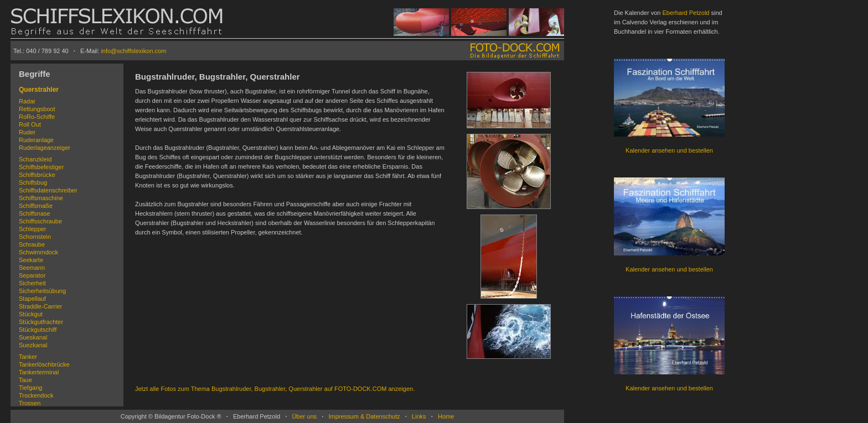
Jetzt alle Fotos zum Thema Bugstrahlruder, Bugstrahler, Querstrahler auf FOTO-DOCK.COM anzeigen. (275, 389)
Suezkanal (33, 345)
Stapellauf (32, 299)
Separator (32, 275)
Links (419, 416)
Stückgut (31, 314)
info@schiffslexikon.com (133, 51)
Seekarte (31, 260)
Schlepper (33, 229)
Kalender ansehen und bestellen (669, 150)
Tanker (28, 357)
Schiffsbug (33, 182)
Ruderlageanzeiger (45, 148)
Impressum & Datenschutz (364, 416)
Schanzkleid (35, 159)
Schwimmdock (38, 252)
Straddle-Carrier (40, 306)
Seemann (32, 268)
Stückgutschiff (38, 330)
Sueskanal (33, 337)
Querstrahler (39, 90)
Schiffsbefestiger (41, 167)
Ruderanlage (36, 140)
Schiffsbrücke (37, 175)
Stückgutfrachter (41, 322)
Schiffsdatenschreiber (48, 190)
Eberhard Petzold (686, 13)
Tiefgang (30, 388)
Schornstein (35, 237)
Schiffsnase (35, 213)
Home (446, 416)
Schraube (32, 244)
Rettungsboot (37, 109)
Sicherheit (32, 283)
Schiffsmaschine (41, 198)
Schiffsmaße (36, 206)
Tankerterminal (39, 372)
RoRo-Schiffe (37, 117)
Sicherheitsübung (42, 291)
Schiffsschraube (40, 221)
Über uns (304, 416)
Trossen (30, 403)
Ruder (27, 132)
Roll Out (30, 124)
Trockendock (36, 395)
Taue (25, 380)
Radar (27, 101)
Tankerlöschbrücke (44, 364)
